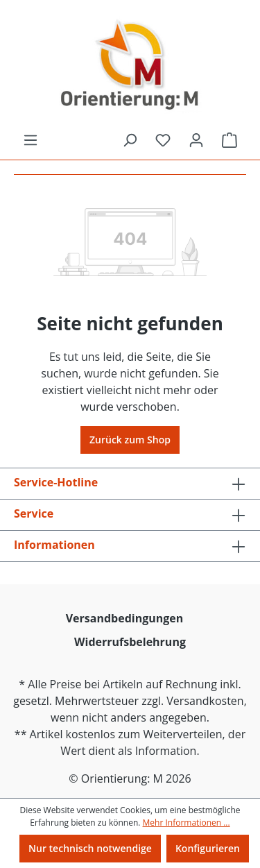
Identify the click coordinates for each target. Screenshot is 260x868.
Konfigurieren (208, 848)
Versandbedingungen (125, 618)
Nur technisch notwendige (90, 848)
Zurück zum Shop (130, 440)
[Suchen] (130, 140)
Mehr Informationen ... (187, 823)
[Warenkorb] (229, 140)
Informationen (54, 545)
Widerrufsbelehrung (130, 642)
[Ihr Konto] (196, 140)
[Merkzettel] (163, 140)
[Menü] (31, 140)
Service (34, 513)
